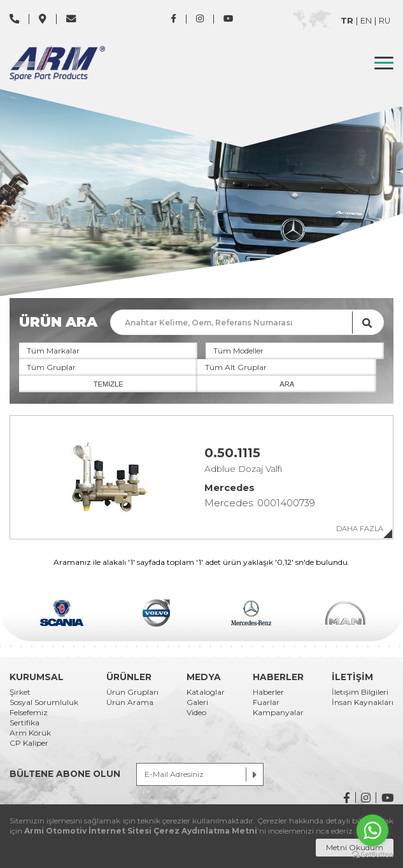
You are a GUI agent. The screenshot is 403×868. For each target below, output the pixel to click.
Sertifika (25, 723)
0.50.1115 (232, 453)
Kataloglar (206, 692)
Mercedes (230, 488)
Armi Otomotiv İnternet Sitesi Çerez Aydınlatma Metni (141, 831)
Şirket (20, 692)
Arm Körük (30, 733)
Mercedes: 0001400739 (260, 503)
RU (385, 21)
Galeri (197, 702)
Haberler (268, 692)
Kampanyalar (278, 713)
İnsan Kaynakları (363, 702)
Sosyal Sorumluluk (44, 702)
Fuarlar (266, 702)
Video (196, 713)
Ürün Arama (130, 702)
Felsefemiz (29, 713)
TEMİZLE (109, 384)
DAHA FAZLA (360, 529)
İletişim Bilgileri (360, 692)
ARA (287, 384)
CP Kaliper (29, 743)
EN (366, 21)
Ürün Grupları (132, 692)
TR (347, 21)
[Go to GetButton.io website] (372, 855)
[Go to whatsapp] (372, 830)
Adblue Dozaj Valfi (243, 469)
